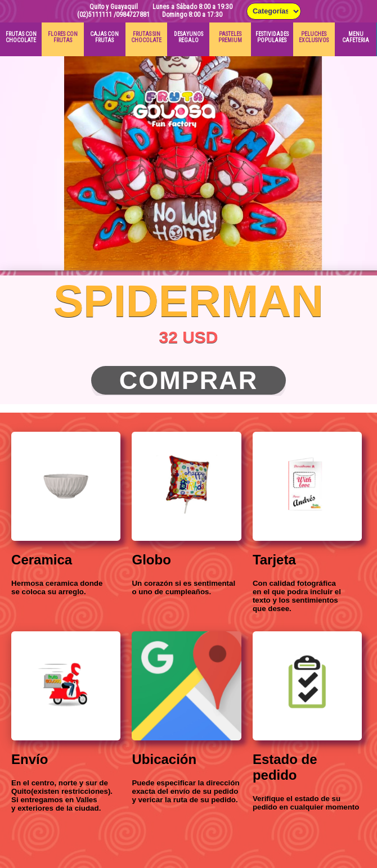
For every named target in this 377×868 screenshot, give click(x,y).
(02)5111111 (95, 15)
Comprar (189, 380)
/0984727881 (132, 15)
